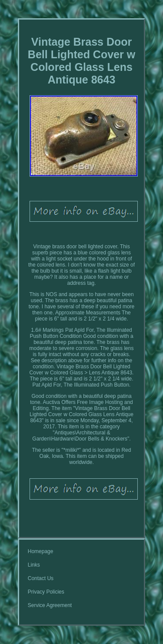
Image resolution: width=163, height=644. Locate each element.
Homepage (41, 551)
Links (34, 565)
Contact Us (41, 578)
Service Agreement (50, 605)
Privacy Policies (46, 592)
